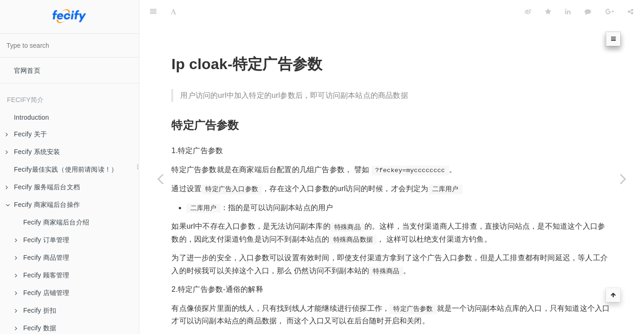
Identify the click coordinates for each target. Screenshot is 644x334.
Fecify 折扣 (36, 310)
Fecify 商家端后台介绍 (56, 222)
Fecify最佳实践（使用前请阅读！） (66, 169)
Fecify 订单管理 (42, 240)
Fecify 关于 (26, 134)
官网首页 (27, 71)
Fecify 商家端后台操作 (43, 205)
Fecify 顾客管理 (42, 275)
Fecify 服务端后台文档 (43, 187)
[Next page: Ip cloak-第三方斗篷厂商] (623, 179)
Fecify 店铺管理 (42, 293)
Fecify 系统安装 (33, 152)
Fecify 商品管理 (42, 257)
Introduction (32, 117)
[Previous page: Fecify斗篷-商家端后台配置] (160, 179)
